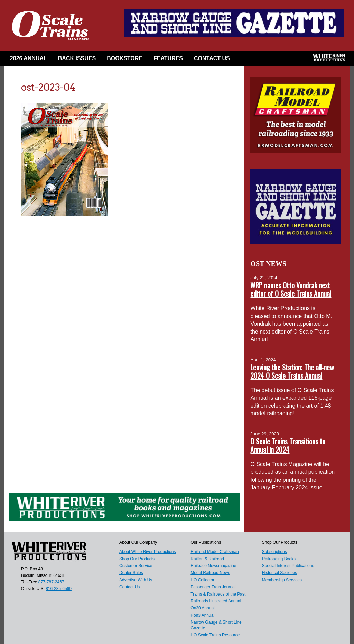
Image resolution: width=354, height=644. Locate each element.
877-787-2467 (51, 582)
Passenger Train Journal (213, 587)
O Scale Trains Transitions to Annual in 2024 (288, 445)
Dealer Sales (131, 573)
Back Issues (77, 58)
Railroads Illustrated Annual (216, 601)
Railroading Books (279, 559)
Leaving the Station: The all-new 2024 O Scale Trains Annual (292, 371)
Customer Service (136, 566)
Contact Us (212, 58)
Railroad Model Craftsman (215, 552)
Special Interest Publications (288, 566)
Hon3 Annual (202, 615)
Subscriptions (274, 552)
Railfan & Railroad (207, 559)
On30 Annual (202, 608)
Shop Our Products (137, 559)
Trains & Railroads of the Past (218, 594)
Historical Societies (280, 573)
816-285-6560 (59, 589)
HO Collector (202, 580)
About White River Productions (147, 552)
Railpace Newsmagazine (213, 566)
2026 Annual (29, 58)
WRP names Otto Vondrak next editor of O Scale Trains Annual (291, 289)
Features (168, 58)
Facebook (246, 60)
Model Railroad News (210, 573)
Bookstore (125, 58)
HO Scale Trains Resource (215, 635)
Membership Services (282, 580)
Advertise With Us (136, 580)
